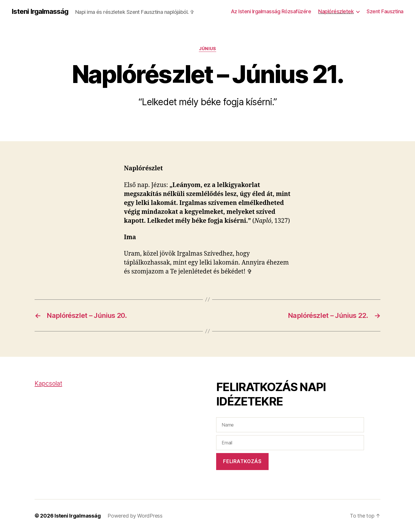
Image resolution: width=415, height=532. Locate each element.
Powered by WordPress (135, 516)
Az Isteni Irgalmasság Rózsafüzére (271, 11)
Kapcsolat (48, 383)
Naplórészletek (336, 11)
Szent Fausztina (385, 11)
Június (207, 49)
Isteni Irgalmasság (40, 12)
